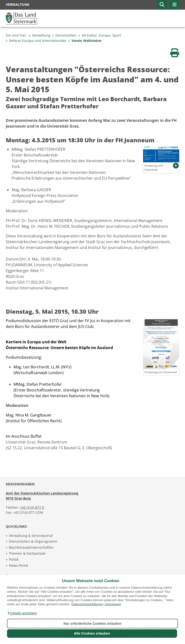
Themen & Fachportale (27, 553)
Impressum (113, 604)
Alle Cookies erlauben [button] (92, 633)
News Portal (19, 565)
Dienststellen (64, 35)
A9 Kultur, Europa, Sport (100, 35)
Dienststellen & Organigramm (33, 541)
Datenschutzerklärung (87, 604)
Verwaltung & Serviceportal (31, 536)
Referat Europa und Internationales (36, 41)
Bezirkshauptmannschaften (31, 547)
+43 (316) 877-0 (32, 507)
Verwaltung (40, 35)
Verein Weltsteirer (85, 41)
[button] (22, 613)
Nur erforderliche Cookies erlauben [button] (93, 624)
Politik (14, 559)
